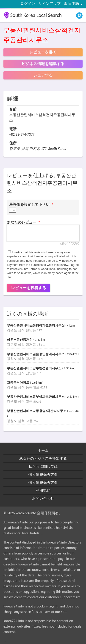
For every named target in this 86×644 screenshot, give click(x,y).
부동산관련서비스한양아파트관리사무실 (36, 326)
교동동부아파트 (19, 383)
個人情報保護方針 (43, 474)
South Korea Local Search (36, 15)
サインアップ (50, 4)
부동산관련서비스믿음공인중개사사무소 (36, 354)
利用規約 (43, 490)
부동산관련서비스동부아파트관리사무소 (36, 397)
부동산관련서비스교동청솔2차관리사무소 (37, 411)
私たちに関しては (43, 466)
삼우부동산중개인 (20, 340)
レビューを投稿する (29, 288)
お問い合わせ (43, 498)
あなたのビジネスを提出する (43, 458)
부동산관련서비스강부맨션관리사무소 (35, 368)
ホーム (43, 450)
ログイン (28, 4)
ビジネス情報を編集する (43, 64)
